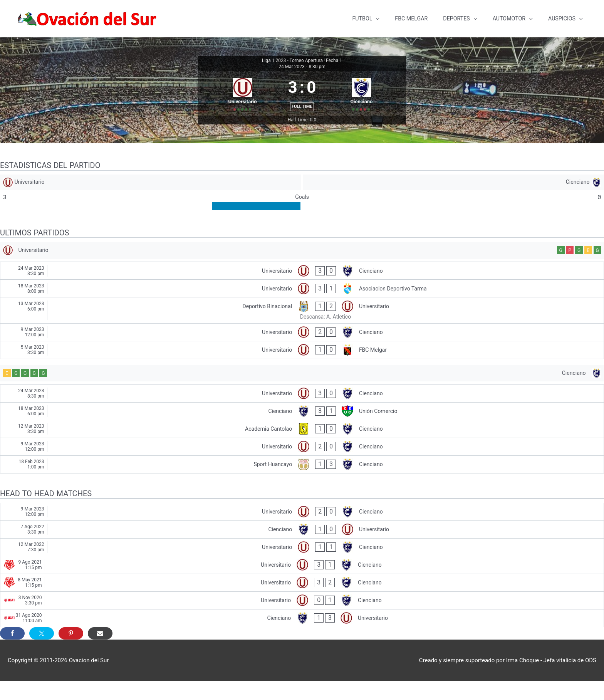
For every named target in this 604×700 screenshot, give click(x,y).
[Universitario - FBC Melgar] (302, 366)
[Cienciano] (454, 194)
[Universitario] (150, 194)
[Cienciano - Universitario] (302, 548)
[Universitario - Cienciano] (302, 287)
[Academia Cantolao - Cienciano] (302, 447)
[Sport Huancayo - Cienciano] (302, 483)
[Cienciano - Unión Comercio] (302, 430)
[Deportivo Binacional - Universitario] (302, 327)
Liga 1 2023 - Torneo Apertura (292, 54)
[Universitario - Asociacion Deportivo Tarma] (302, 305)
